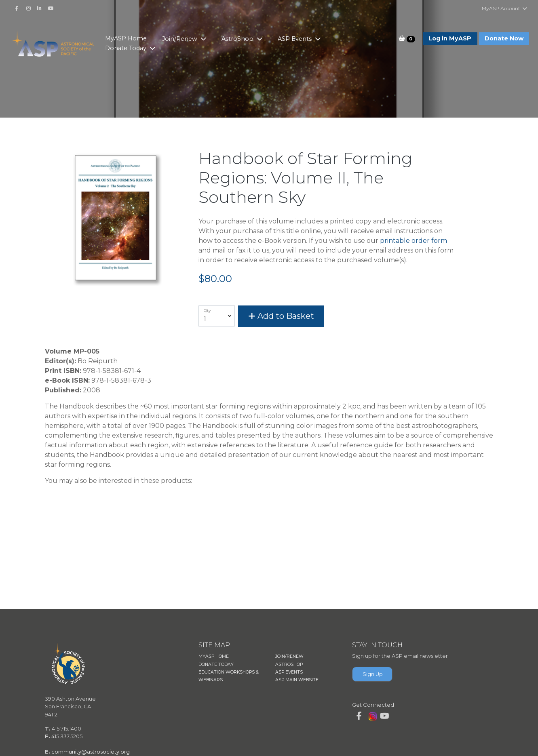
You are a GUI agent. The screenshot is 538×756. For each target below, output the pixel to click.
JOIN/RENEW (289, 656)
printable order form (414, 241)
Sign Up (373, 674)
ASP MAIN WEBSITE (297, 680)
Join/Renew (180, 39)
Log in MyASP (450, 38)
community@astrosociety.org (91, 752)
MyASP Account (505, 8)
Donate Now (504, 38)
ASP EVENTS (289, 672)
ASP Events (295, 39)
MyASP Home (126, 38)
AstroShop (238, 39)
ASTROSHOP (289, 664)
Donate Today (127, 48)
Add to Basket (281, 316)
